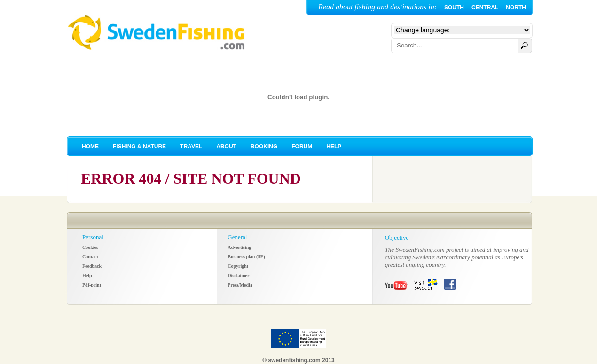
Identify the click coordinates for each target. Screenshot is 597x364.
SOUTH (454, 8)
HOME (90, 147)
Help (87, 275)
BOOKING (264, 147)
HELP (334, 147)
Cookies (90, 247)
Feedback (92, 266)
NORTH (516, 8)
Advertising (239, 247)
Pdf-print (92, 285)
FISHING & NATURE (139, 147)
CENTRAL (485, 8)
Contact (90, 257)
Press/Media (240, 285)
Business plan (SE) (246, 257)
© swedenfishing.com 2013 (298, 360)
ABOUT (226, 147)
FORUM (302, 147)
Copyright (238, 266)
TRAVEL (191, 147)
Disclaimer (238, 275)
